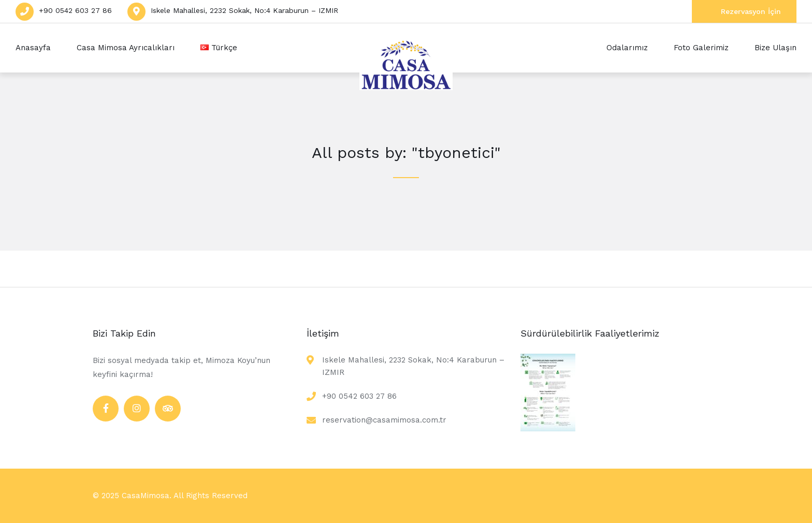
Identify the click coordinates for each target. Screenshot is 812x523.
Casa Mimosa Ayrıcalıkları (126, 48)
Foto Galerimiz (701, 48)
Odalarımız (627, 48)
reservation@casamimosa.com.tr (384, 420)
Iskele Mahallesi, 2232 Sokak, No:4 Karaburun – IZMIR (244, 10)
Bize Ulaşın (775, 48)
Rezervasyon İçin (751, 11)
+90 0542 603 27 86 (75, 10)
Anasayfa (33, 48)
